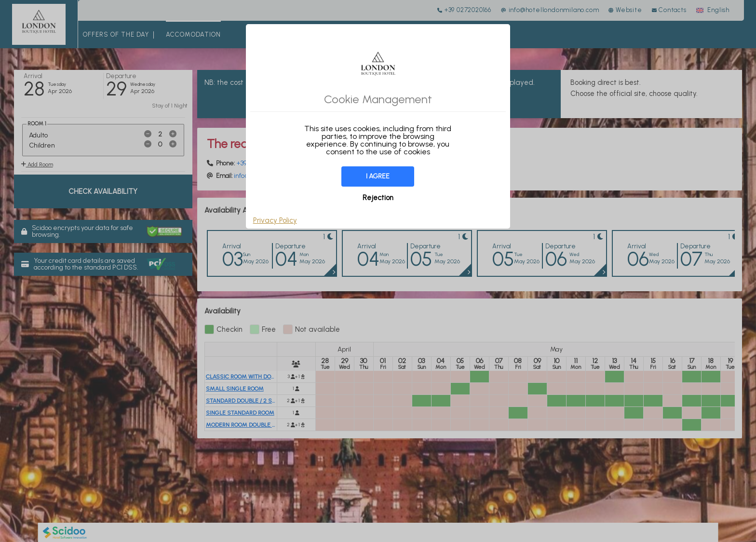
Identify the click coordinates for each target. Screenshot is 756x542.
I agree (378, 176)
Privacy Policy (275, 220)
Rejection (378, 198)
